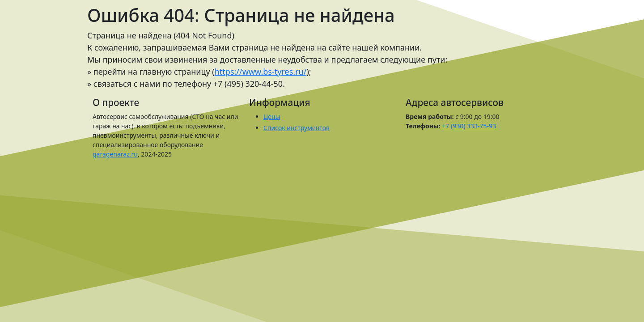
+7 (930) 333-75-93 (469, 126)
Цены (272, 117)
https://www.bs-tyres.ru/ (261, 72)
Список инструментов (297, 128)
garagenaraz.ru (115, 154)
